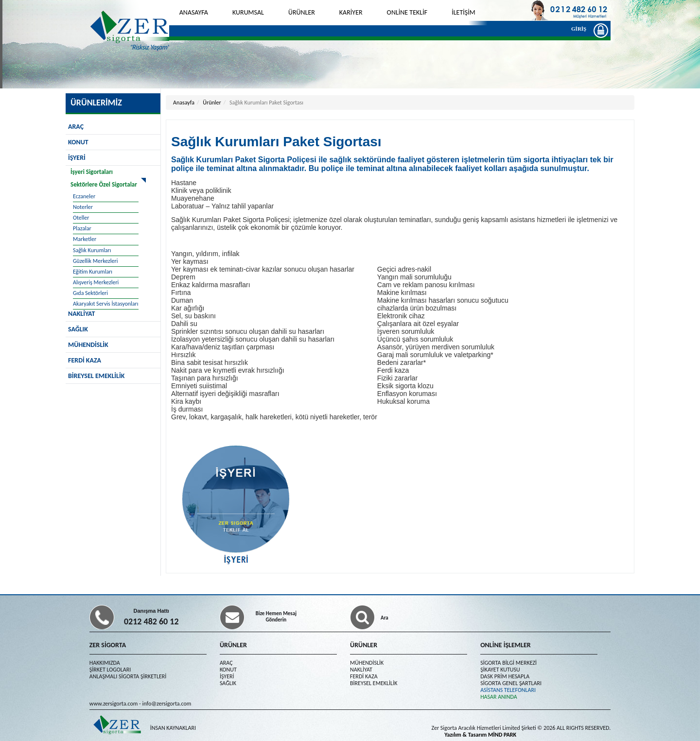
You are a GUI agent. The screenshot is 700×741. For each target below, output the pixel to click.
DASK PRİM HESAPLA (505, 676)
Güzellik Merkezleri (95, 261)
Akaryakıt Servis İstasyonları (106, 304)
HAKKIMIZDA (105, 663)
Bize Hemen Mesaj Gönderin (276, 617)
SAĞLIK (78, 329)
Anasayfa (184, 103)
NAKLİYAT (361, 670)
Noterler (83, 207)
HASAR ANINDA (499, 697)
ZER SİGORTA (108, 645)
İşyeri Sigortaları (92, 172)
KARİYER (351, 12)
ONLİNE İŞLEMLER (506, 645)
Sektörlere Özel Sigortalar (104, 184)
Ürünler (212, 103)
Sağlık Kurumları (92, 250)
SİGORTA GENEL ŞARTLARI (511, 683)
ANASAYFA (194, 12)
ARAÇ (76, 127)
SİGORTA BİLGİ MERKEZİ (508, 663)
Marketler (85, 239)
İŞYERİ (77, 158)
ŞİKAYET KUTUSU (500, 670)
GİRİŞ (581, 30)
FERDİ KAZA (85, 360)
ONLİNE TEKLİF (407, 12)
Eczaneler (84, 196)
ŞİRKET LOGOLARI (110, 670)
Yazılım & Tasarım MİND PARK (480, 735)
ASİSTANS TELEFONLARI (508, 690)
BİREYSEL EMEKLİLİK (96, 376)
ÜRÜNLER (302, 12)
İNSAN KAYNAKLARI (173, 728)
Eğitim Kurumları (93, 272)
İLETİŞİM (464, 12)
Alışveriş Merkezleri (96, 282)
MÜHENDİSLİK (88, 345)
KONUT (78, 142)
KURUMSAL (248, 12)
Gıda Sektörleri (90, 293)
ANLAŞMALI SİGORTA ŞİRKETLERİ (128, 676)
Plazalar (82, 228)
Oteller (81, 218)
